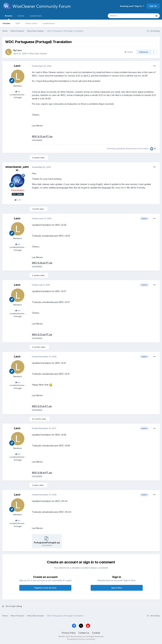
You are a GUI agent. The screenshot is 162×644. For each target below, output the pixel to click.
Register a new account (45, 588)
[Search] (123, 16)
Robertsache (131, 149)
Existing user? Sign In (132, 6)
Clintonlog (111, 149)
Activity (21, 16)
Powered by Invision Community (81, 639)
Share (129, 52)
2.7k (18, 200)
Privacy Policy (69, 633)
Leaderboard (49, 23)
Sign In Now (117, 588)
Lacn (19, 50)
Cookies (96, 633)
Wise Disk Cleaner (38, 54)
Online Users (31, 23)
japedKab (121, 149)
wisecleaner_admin (17, 169)
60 (18, 92)
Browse (9, 17)
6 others (145, 149)
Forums (6, 23)
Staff (18, 23)
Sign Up (153, 6)
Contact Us (84, 633)
